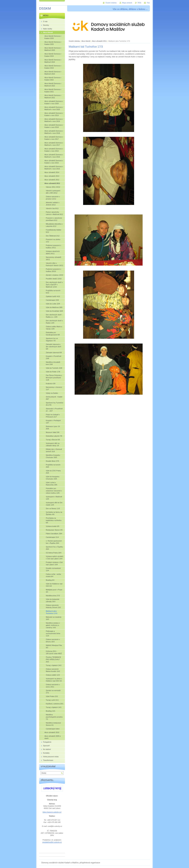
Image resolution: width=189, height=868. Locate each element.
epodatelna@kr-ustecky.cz (52, 842)
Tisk (148, 3)
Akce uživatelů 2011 (99, 41)
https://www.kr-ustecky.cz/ (52, 812)
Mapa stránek (127, 3)
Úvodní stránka (74, 41)
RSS (139, 3)
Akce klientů (86, 41)
